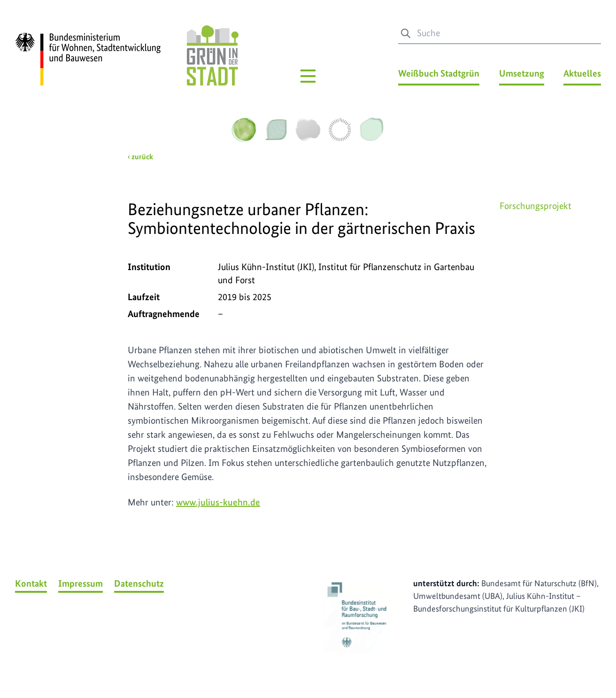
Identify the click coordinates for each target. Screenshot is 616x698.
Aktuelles (582, 73)
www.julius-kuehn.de (218, 502)
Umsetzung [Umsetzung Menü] (522, 73)
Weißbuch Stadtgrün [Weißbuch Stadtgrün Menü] (439, 73)
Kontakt (31, 583)
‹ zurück (140, 157)
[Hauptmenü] (308, 76)
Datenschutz (139, 583)
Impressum (81, 583)
